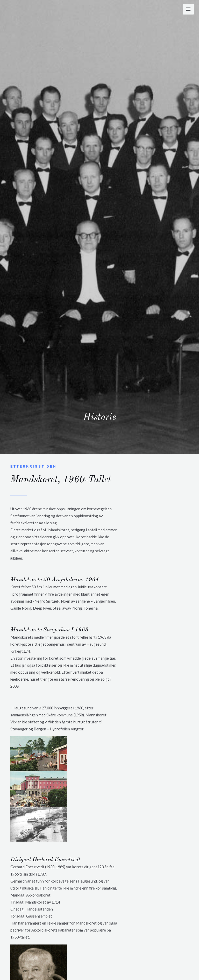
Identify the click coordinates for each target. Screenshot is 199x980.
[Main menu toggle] (188, 9)
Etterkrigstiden (34, 466)
